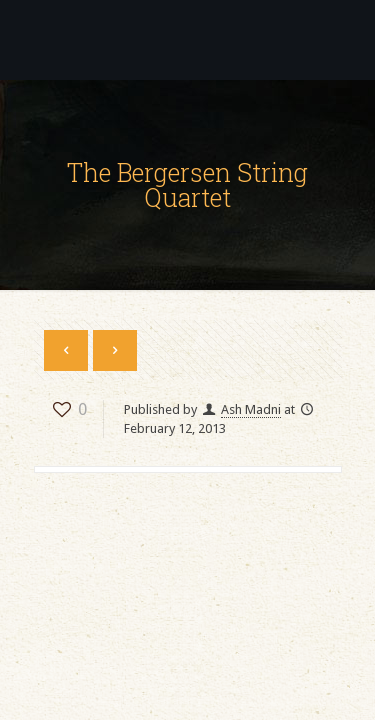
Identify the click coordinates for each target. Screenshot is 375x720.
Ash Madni (251, 409)
